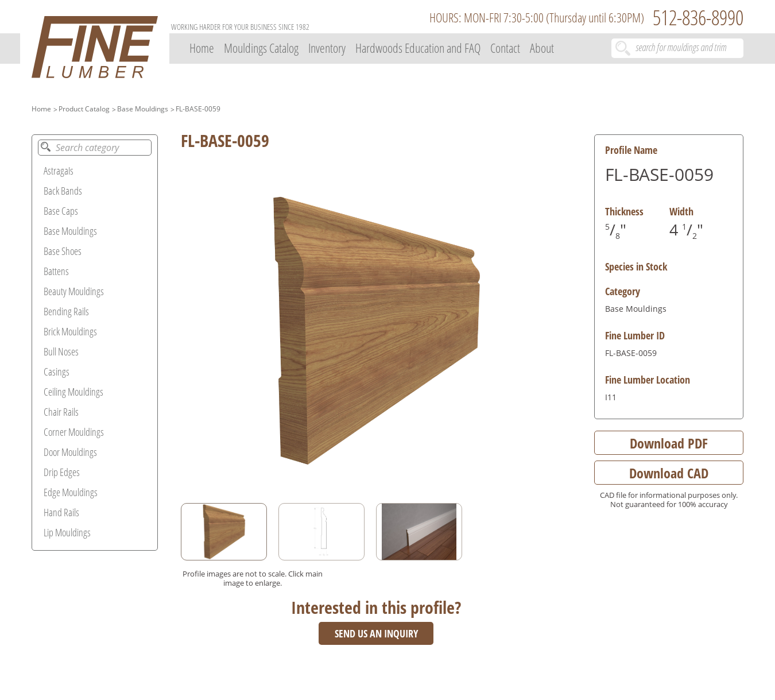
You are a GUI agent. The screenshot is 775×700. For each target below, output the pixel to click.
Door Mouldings (70, 452)
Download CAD (669, 473)
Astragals (59, 171)
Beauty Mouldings (74, 291)
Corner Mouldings (74, 432)
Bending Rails (66, 311)
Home (202, 48)
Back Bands (63, 191)
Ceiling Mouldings (73, 392)
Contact (505, 48)
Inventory (327, 48)
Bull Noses (61, 351)
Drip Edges (62, 472)
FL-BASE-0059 (198, 109)
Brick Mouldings (70, 331)
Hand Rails (61, 512)
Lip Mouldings (67, 532)
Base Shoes (63, 251)
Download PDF (669, 443)
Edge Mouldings (71, 492)
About (542, 48)
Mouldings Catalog (261, 48)
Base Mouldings (143, 109)
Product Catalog (84, 109)
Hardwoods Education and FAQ (418, 48)
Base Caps (61, 211)
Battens (56, 271)
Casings (57, 372)
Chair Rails (61, 412)
